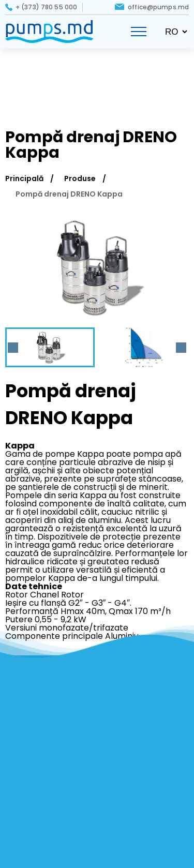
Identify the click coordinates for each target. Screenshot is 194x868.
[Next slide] (181, 348)
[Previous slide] (13, 348)
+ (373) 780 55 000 (46, 7)
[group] (97, 267)
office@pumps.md (158, 7)
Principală (24, 178)
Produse (80, 178)
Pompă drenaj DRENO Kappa (69, 194)
